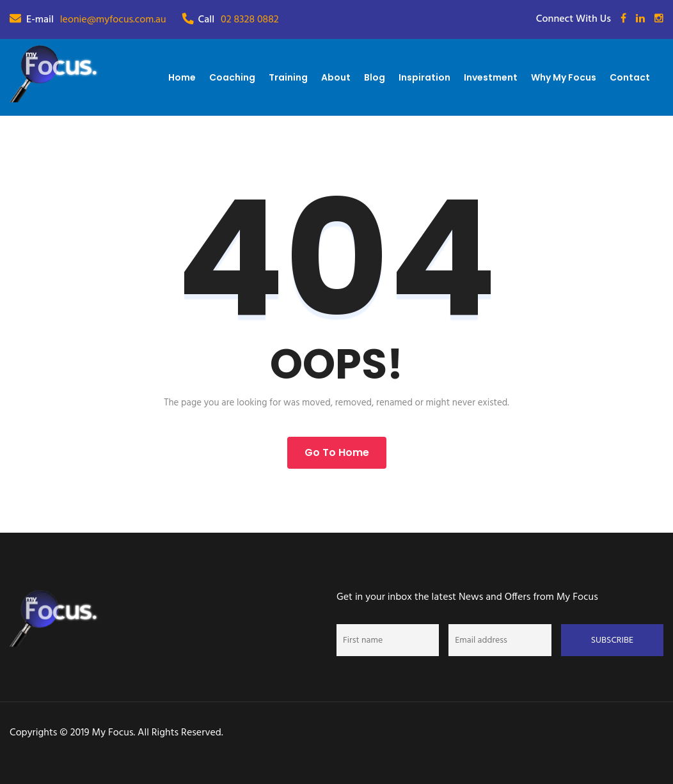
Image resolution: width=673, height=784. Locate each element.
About (336, 77)
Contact (630, 77)
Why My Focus (564, 77)
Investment (491, 77)
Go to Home (337, 452)
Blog (375, 77)
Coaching (232, 77)
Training (288, 77)
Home (182, 77)
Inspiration (424, 77)
